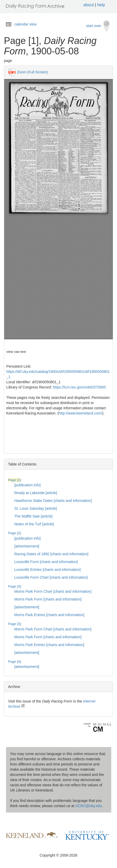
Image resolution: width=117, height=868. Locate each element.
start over (98, 26)
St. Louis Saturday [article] (35, 508)
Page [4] (14, 662)
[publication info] (27, 485)
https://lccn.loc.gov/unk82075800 (79, 387)
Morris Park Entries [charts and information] (49, 615)
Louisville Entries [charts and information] (47, 570)
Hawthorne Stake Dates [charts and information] (53, 501)
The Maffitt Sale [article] (33, 516)
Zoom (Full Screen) (32, 72)
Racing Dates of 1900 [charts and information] (51, 554)
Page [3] (14, 586)
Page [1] (14, 480)
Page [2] (14, 533)
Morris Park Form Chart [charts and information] (53, 591)
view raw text (16, 352)
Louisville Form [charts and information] (46, 562)
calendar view (25, 24)
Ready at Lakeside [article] (36, 493)
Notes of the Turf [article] (34, 524)
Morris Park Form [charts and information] (48, 599)
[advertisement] (27, 546)
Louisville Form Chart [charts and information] (51, 577)
